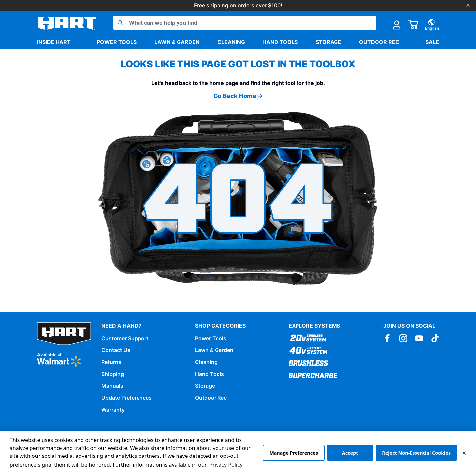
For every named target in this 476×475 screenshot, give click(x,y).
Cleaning (231, 42)
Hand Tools (280, 42)
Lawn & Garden (177, 42)
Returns (111, 362)
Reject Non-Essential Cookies (416, 453)
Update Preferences (127, 398)
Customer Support (125, 338)
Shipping (113, 374)
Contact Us (116, 350)
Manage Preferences (294, 453)
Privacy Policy (226, 465)
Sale (432, 42)
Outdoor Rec (379, 42)
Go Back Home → (238, 96)
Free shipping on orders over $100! (238, 5)
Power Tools (117, 42)
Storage (328, 42)
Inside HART (54, 42)
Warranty (113, 410)
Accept (350, 453)
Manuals (112, 386)
